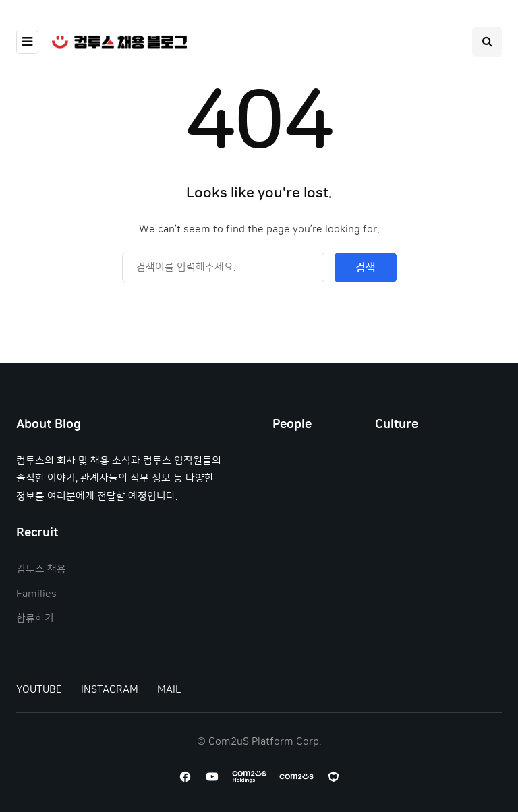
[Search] (223, 268)
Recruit (37, 533)
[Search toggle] (487, 42)
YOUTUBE (39, 690)
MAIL (169, 690)
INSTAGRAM (110, 690)
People (292, 425)
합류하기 (35, 618)
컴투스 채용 (41, 569)
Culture (397, 425)
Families (36, 594)
